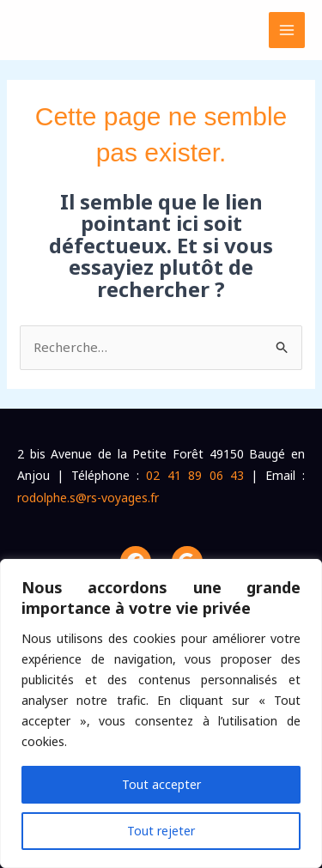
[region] (161, 713)
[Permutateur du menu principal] (287, 30)
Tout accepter (161, 784)
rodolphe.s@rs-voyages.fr (88, 498)
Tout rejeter (161, 831)
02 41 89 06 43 (194, 475)
